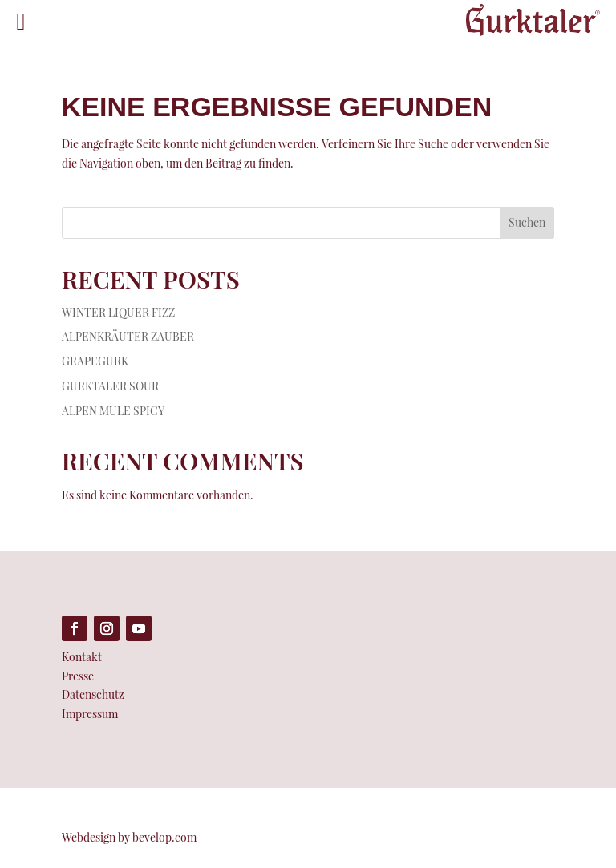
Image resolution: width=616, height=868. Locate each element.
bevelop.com (164, 837)
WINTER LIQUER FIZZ (118, 312)
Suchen (527, 222)
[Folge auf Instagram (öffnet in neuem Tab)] (107, 628)
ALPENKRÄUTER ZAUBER (128, 336)
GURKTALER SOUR (110, 386)
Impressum (90, 714)
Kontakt (82, 657)
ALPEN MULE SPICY (113, 411)
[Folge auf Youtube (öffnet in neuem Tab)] (139, 628)
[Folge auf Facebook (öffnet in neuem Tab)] (75, 628)
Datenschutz (93, 694)
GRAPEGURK (95, 361)
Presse (78, 676)
